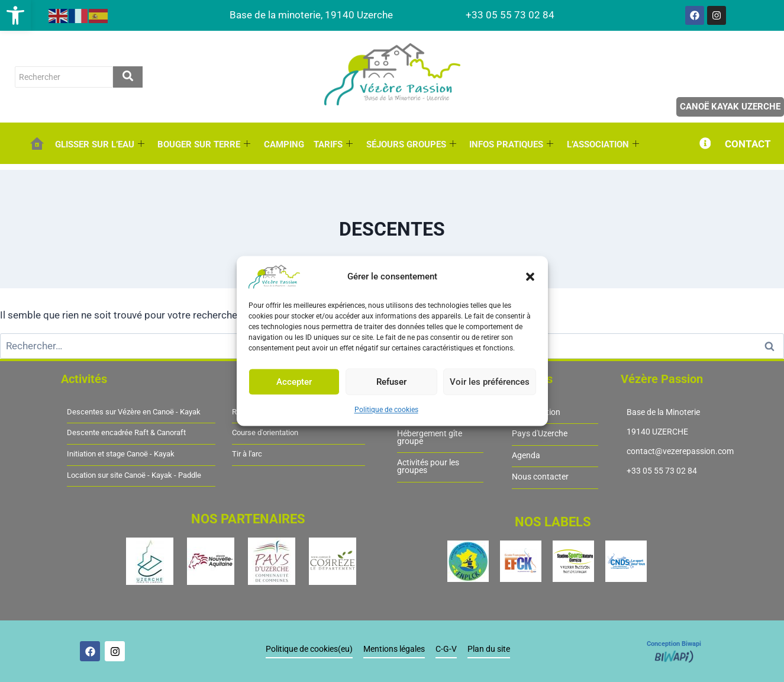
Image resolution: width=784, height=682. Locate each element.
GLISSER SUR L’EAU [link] (100, 144)
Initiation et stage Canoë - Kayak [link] (121, 454)
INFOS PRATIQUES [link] (510, 144)
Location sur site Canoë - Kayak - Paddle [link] (134, 475)
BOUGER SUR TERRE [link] (204, 144)
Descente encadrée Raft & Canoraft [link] (126, 433)
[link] (15, 15)
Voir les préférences (490, 382)
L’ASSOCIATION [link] (601, 144)
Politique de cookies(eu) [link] (309, 649)
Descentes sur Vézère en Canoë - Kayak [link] (134, 412)
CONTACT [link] (748, 144)
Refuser (391, 382)
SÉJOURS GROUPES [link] (410, 144)
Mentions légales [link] (394, 649)
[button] (530, 276)
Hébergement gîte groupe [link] (430, 437)
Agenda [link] (526, 456)
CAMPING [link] (283, 144)
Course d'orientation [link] (265, 433)
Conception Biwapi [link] (674, 644)
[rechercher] (64, 77)
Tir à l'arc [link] (247, 454)
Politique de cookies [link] (386, 410)
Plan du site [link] (489, 649)
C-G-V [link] (446, 649)
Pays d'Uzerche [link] (540, 434)
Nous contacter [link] (540, 477)
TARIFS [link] (333, 144)
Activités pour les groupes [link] (428, 466)
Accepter (294, 382)
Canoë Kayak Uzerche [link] (730, 107)
